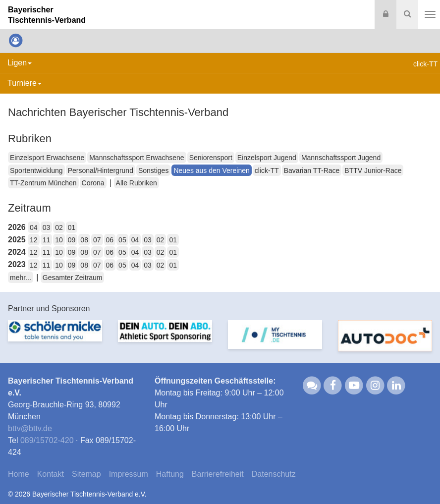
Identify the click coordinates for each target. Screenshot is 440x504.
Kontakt (51, 474)
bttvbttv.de (30, 428)
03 (47, 227)
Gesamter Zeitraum (73, 278)
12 (34, 240)
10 (59, 240)
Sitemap (86, 474)
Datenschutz (274, 474)
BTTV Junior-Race (373, 170)
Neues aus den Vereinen (211, 170)
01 (72, 227)
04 (34, 227)
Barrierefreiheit (218, 474)
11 (47, 240)
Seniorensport (211, 158)
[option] (55, 340)
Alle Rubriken (137, 183)
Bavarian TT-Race (312, 170)
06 (110, 240)
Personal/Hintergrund (101, 170)
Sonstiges (153, 170)
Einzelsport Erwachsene (47, 158)
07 (97, 240)
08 (84, 240)
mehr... (21, 278)
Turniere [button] (25, 83)
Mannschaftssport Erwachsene (137, 158)
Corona (93, 183)
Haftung (170, 474)
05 (122, 240)
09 (72, 240)
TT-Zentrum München (43, 183)
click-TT (267, 170)
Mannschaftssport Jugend (341, 158)
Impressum (129, 474)
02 (59, 227)
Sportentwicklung (36, 170)
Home (19, 474)
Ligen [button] (20, 63)
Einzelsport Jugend (267, 158)
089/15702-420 (47, 440)
